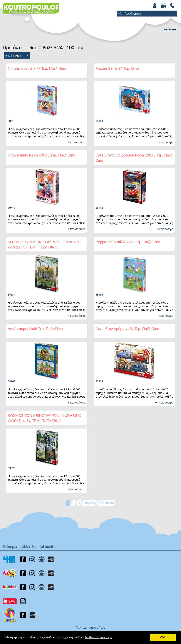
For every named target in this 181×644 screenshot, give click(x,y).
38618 (11, 121)
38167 (11, 381)
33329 (11, 468)
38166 (99, 295)
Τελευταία (107, 503)
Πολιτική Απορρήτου (90, 627)
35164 (99, 121)
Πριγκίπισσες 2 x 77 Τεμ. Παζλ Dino (37, 68)
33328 (99, 381)
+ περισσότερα (77, 142)
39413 (99, 208)
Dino (32, 47)
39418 (11, 208)
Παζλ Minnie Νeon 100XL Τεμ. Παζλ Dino (41, 155)
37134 (11, 295)
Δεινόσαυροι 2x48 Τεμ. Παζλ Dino (35, 329)
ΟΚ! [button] (163, 637)
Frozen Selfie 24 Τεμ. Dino (117, 68)
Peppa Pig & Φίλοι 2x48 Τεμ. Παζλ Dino (128, 242)
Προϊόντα (13, 47)
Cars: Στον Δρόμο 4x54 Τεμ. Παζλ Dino (127, 329)
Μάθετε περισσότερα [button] (99, 637)
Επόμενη (90, 503)
